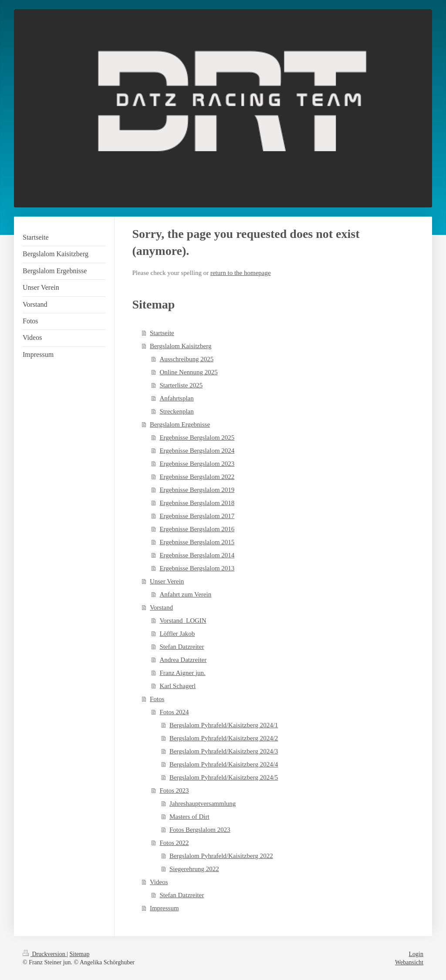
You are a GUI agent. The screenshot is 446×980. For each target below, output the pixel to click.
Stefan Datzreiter (182, 647)
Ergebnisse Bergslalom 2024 (197, 451)
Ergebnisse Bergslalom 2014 (197, 555)
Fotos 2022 (174, 843)
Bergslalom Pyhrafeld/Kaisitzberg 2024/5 (224, 777)
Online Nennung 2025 (188, 372)
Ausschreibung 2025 (186, 359)
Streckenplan (176, 411)
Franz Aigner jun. (182, 673)
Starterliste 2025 (181, 385)
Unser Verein (167, 581)
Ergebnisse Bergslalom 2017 (197, 516)
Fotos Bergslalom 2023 (200, 830)
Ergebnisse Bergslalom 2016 (197, 529)
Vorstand (161, 607)
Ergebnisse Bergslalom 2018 (197, 503)
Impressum (164, 908)
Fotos (157, 699)
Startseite (162, 333)
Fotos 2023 (174, 790)
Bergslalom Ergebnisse (180, 424)
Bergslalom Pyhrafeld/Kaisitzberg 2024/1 (224, 725)
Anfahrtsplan (176, 398)
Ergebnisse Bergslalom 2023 (197, 464)
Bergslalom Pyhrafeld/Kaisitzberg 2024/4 (224, 764)
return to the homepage (241, 273)
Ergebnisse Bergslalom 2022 (197, 477)
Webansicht (409, 962)
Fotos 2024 (174, 712)
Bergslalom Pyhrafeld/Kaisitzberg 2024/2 (224, 738)
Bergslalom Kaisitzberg (181, 346)
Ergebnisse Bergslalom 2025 (197, 437)
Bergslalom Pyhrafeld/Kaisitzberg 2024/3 (224, 751)
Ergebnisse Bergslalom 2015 (197, 542)
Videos (159, 882)
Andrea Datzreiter (183, 660)
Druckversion (45, 954)
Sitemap (80, 954)
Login (416, 954)
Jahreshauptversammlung (203, 804)
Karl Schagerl (177, 686)
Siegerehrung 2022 (194, 869)
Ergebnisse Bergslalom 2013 (197, 568)
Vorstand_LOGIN (183, 621)
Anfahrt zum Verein (185, 594)
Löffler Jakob (177, 634)
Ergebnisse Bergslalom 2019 (197, 490)
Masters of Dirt (189, 817)
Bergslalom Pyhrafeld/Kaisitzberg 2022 (221, 856)
